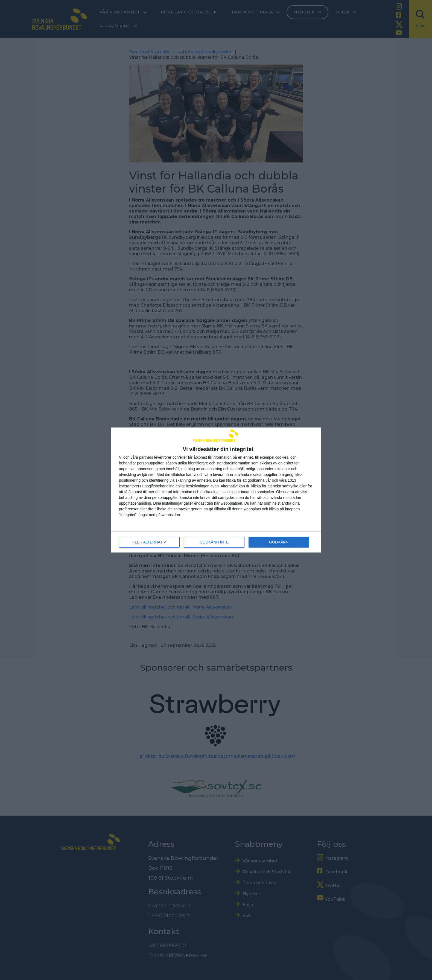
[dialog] (216, 490)
